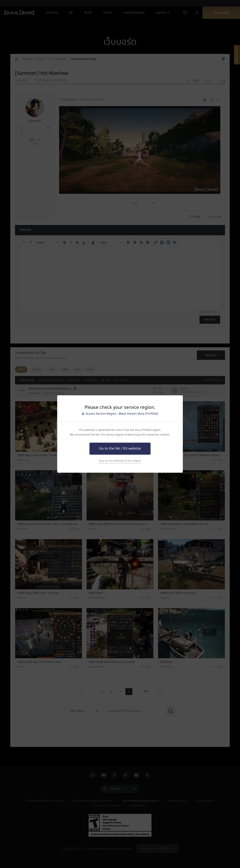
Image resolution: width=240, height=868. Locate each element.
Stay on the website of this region (120, 461)
